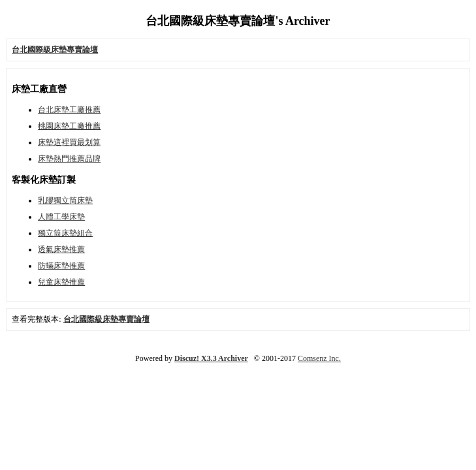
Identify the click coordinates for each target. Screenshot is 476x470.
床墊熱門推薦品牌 (69, 159)
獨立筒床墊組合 (65, 233)
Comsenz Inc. (319, 358)
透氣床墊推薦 (61, 249)
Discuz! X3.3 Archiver (211, 358)
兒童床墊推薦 (61, 282)
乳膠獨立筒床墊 (65, 200)
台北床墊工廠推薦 (69, 110)
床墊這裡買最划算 (69, 142)
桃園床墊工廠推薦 (69, 126)
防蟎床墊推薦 (61, 266)
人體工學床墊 (61, 217)
